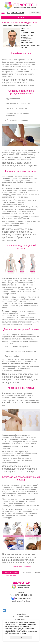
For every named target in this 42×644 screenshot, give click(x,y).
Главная (4, 25)
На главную (27, 573)
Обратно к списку (9, 575)
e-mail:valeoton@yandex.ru (21, 601)
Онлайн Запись (35, 13)
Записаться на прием (11, 573)
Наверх (37, 573)
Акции (9, 25)
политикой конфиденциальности (21, 633)
